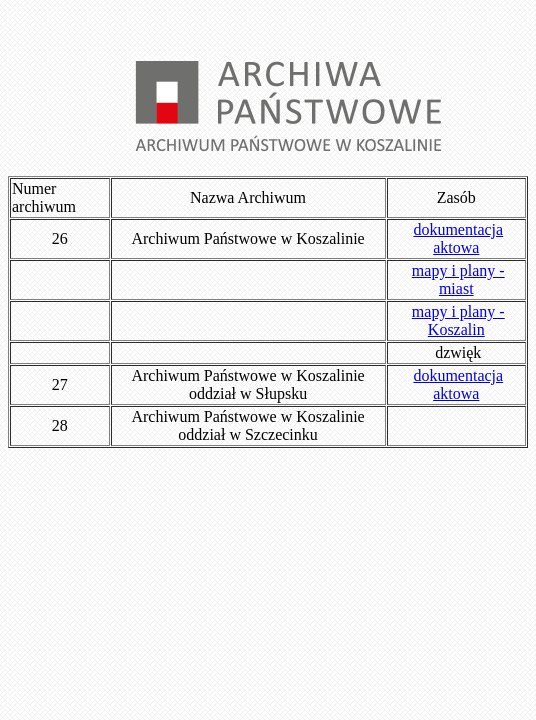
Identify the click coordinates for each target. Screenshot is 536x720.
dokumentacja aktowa (458, 238)
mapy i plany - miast (458, 279)
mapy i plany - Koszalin (458, 320)
